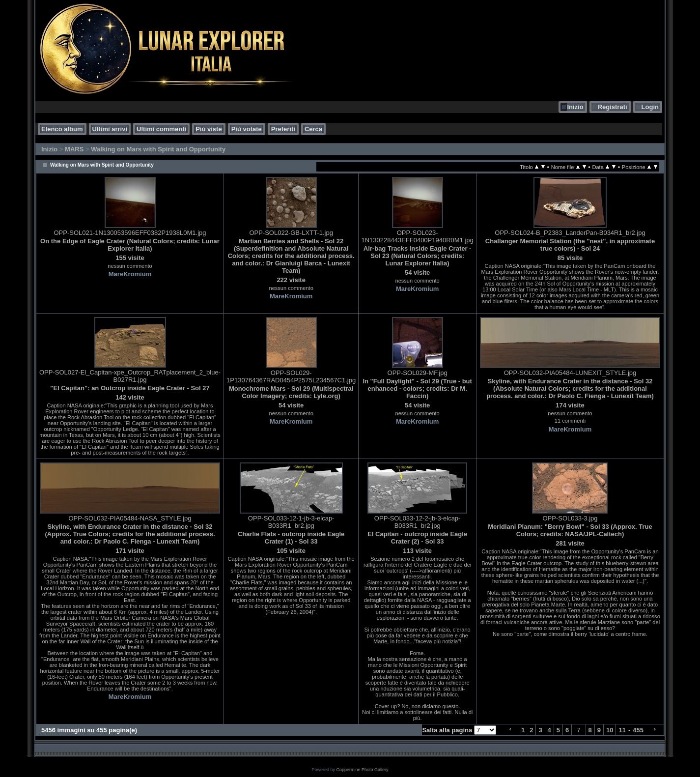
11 (622, 730)
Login (650, 107)
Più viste (209, 129)
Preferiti (283, 129)
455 (638, 730)
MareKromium (130, 274)
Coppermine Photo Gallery (362, 770)
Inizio (575, 107)
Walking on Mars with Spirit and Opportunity (158, 149)
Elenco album (62, 129)
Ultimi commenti (161, 129)
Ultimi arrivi (110, 129)
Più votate (247, 129)
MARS (74, 149)
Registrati (613, 107)
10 (610, 730)
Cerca (313, 129)
